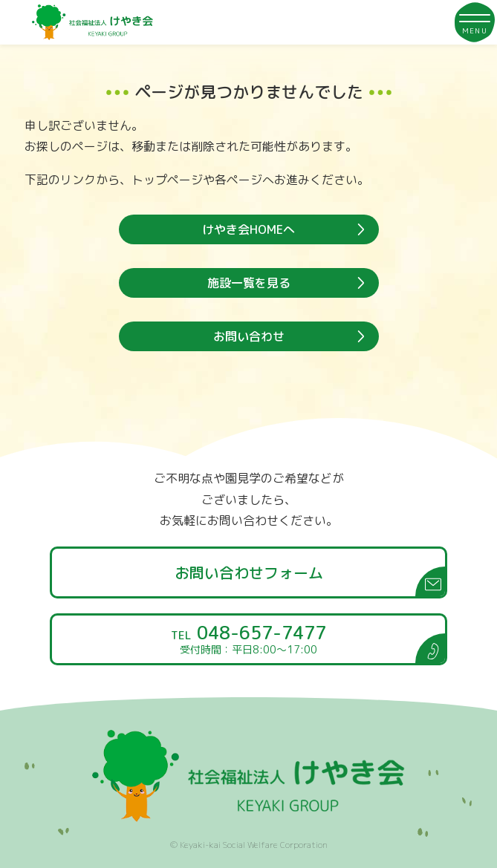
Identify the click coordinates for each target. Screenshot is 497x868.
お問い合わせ (249, 336)
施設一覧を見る (249, 283)
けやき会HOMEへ (248, 229)
